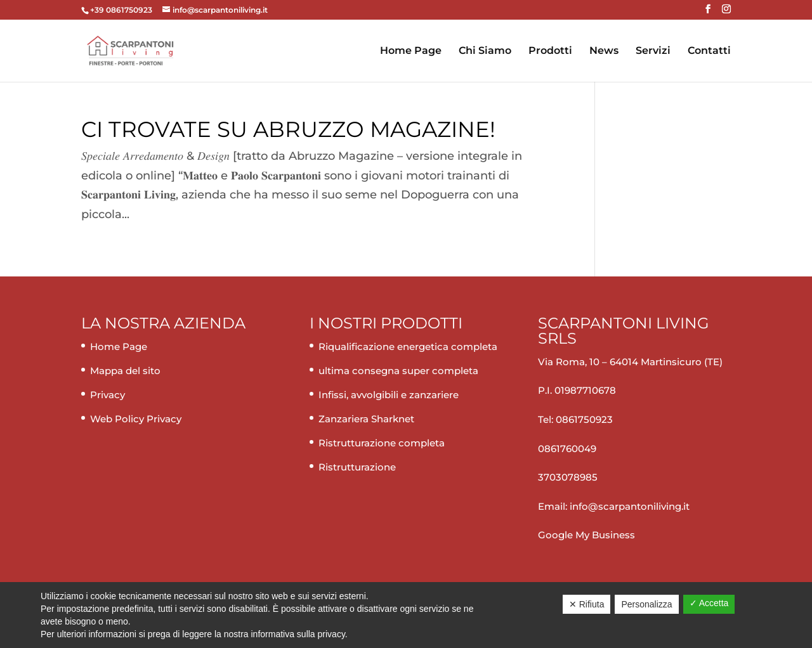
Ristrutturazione (357, 467)
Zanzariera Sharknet (366, 419)
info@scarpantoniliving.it (628, 506)
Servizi (653, 51)
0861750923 (584, 419)
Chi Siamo (485, 51)
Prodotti (550, 51)
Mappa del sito (125, 371)
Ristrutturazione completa (382, 443)
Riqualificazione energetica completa (408, 347)
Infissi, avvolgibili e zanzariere (389, 395)
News (604, 51)
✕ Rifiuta (587, 604)
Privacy (108, 395)
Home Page (411, 51)
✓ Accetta (709, 603)
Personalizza (646, 604)
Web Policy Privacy (136, 419)
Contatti (709, 51)
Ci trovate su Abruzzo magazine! (288, 129)
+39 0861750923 (122, 10)
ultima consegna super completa (398, 371)
